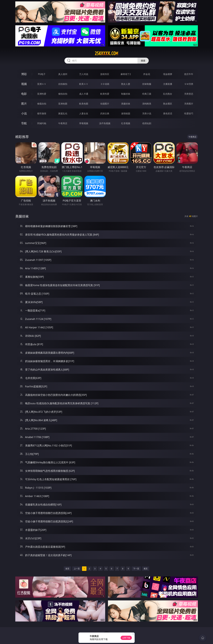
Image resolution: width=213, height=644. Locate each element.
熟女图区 (168, 104)
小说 (24, 113)
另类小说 (147, 113)
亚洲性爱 (42, 94)
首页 (67, 569)
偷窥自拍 (42, 104)
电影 (24, 94)
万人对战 (84, 74)
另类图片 (189, 104)
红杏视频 (126, 123)
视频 (24, 84)
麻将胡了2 (126, 74)
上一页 (77, 569)
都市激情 (42, 113)
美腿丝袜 (126, 104)
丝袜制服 (147, 84)
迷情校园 (126, 113)
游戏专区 (105, 74)
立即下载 (126, 638)
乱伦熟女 (168, 94)
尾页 (146, 569)
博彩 (24, 74)
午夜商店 (63, 123)
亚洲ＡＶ (42, 84)
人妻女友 (84, 113)
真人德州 (63, 74)
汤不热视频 (105, 123)
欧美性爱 (105, 94)
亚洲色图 (63, 104)
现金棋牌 (168, 74)
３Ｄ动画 (105, 84)
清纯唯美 (147, 104)
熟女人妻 (126, 84)
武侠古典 (105, 113)
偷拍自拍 (63, 94)
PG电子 (42, 74)
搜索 (143, 61)
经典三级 (147, 94)
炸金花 (147, 74)
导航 (24, 123)
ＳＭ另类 (189, 84)
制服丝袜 (126, 94)
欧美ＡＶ (84, 84)
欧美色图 (84, 104)
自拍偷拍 (63, 84)
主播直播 (168, 84)
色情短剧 (147, 123)
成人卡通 (84, 94)
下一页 (136, 569)
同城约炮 (42, 123)
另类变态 (189, 94)
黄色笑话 (168, 113)
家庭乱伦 (63, 113)
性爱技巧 (189, 113)
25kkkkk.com (106, 53)
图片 (24, 104)
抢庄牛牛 (189, 74)
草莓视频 (84, 123)
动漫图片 (105, 104)
